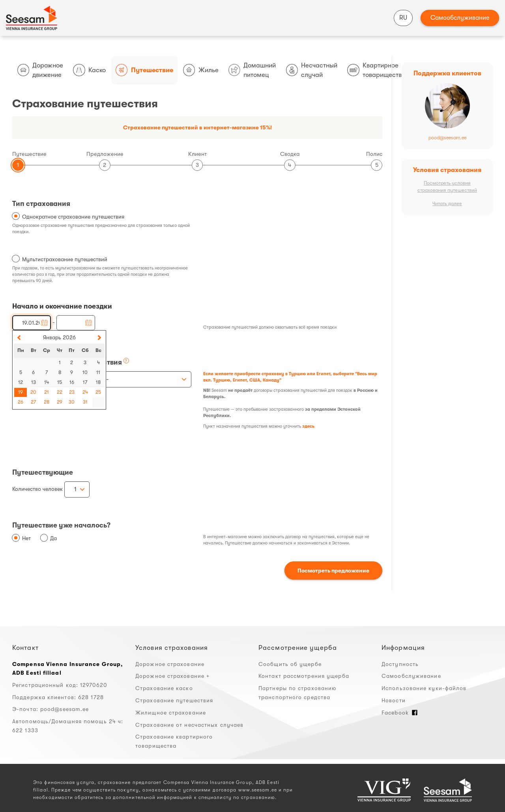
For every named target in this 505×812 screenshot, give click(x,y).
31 (85, 402)
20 (33, 392)
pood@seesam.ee (447, 138)
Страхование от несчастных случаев (189, 725)
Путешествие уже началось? (61, 525)
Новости (394, 700)
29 (60, 402)
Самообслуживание (460, 18)
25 (98, 392)
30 (72, 402)
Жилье (201, 70)
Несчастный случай (312, 70)
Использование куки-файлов (424, 688)
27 (33, 402)
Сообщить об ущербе (290, 664)
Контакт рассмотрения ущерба (304, 676)
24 (85, 392)
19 (21, 392)
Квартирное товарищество (376, 70)
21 (47, 392)
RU (403, 18)
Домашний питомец (252, 70)
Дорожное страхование (170, 664)
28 (47, 402)
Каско (89, 70)
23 (72, 392)
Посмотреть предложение (333, 571)
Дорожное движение (40, 70)
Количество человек (37, 489)
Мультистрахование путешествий (65, 259)
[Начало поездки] (32, 323)
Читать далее (447, 204)
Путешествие (144, 70)
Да (53, 538)
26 (21, 402)
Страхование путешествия (174, 700)
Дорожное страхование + (172, 676)
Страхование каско (164, 688)
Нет (26, 538)
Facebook (400, 713)
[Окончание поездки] (76, 323)
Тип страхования (41, 204)
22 (60, 392)
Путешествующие (43, 472)
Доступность (400, 664)
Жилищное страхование (171, 713)
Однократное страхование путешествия (73, 217)
